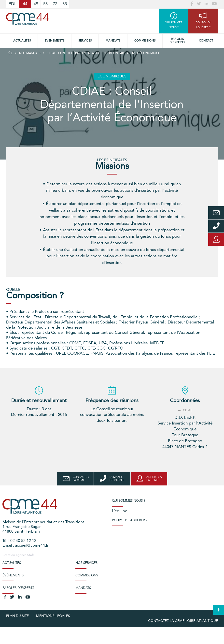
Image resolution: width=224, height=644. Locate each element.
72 (55, 4)
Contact (206, 41)
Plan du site (17, 616)
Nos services (86, 563)
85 (65, 4)
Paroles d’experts (177, 41)
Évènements (55, 41)
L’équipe (120, 511)
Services (85, 41)
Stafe (31, 555)
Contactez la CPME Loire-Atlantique (183, 621)
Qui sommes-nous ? (129, 501)
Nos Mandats (30, 53)
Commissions (145, 41)
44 (25, 4)
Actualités (22, 41)
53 (45, 4)
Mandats (113, 41)
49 (36, 4)
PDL (13, 4)
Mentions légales (53, 616)
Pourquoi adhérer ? (130, 520)
